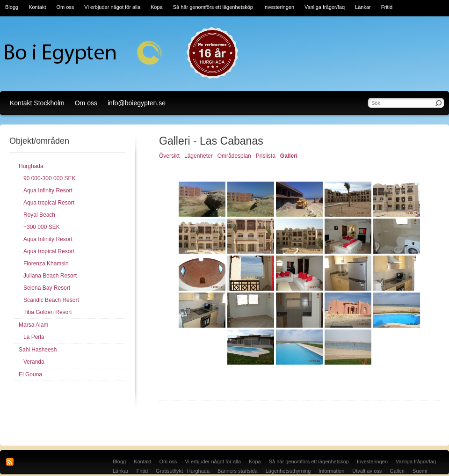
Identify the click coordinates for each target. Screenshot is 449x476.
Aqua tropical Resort (49, 203)
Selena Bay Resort (47, 288)
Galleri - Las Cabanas (211, 141)
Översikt (169, 156)
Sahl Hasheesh (38, 350)
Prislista (266, 156)
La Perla (34, 337)
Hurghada (31, 166)
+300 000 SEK (42, 227)
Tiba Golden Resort (48, 312)
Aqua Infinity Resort (48, 190)
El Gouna (30, 374)
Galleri (289, 156)
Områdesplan (234, 156)
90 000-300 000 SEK (49, 178)
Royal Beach (39, 215)
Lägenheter (199, 156)
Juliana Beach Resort (50, 276)
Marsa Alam (33, 325)
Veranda (34, 362)
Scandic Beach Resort (51, 300)
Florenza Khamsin (46, 264)
